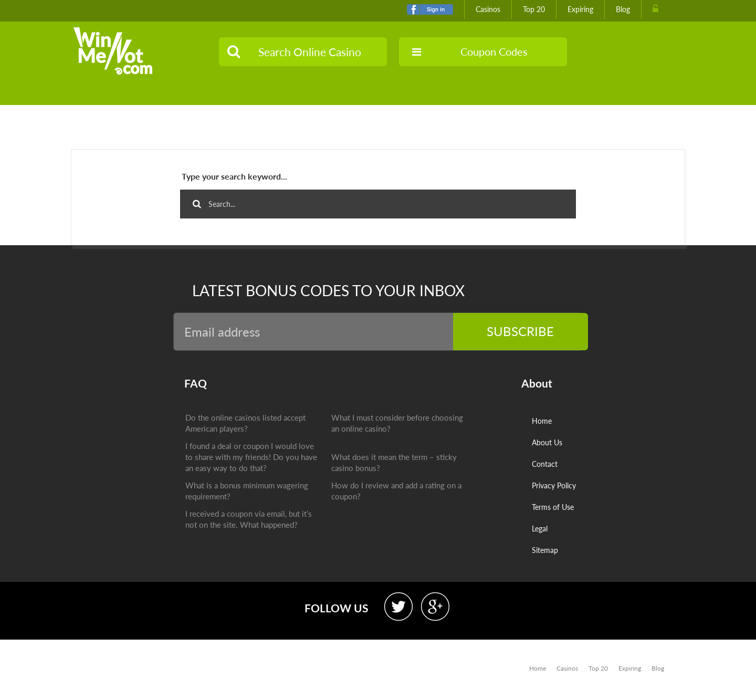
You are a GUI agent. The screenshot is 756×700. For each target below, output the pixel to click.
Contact (545, 464)
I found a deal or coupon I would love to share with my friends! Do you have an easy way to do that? (251, 457)
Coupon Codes (470, 51)
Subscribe (533, 331)
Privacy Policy (554, 485)
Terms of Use (553, 507)
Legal (540, 529)
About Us (547, 442)
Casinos (488, 9)
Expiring (580, 9)
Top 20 (534, 9)
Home (542, 421)
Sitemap (545, 550)
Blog (623, 9)
